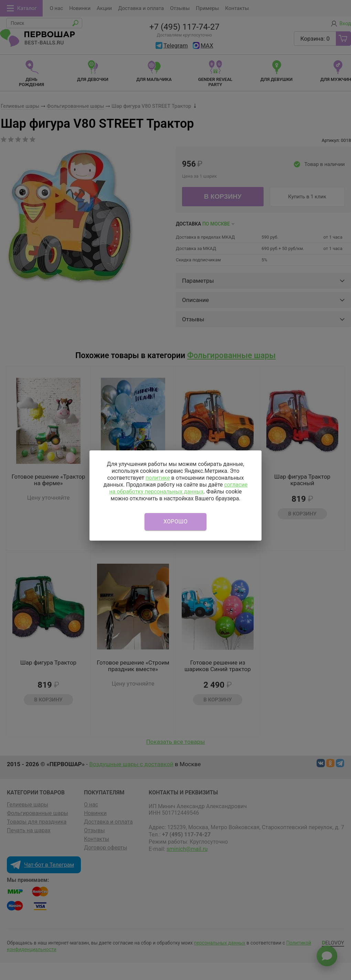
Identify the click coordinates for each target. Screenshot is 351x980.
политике (158, 478)
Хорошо (175, 522)
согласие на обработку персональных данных (178, 488)
